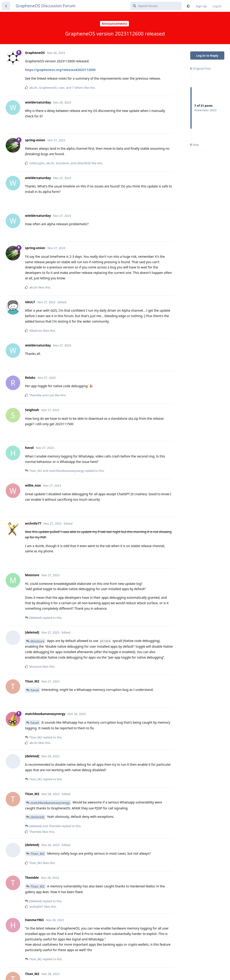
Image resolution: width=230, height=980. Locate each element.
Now (194, 145)
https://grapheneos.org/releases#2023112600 (60, 70)
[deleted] (37, 817)
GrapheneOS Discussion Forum (46, 6)
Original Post (200, 68)
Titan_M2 (37, 854)
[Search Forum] (156, 6)
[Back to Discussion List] (6, 6)
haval (35, 690)
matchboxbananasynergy (50, 803)
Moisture (37, 641)
